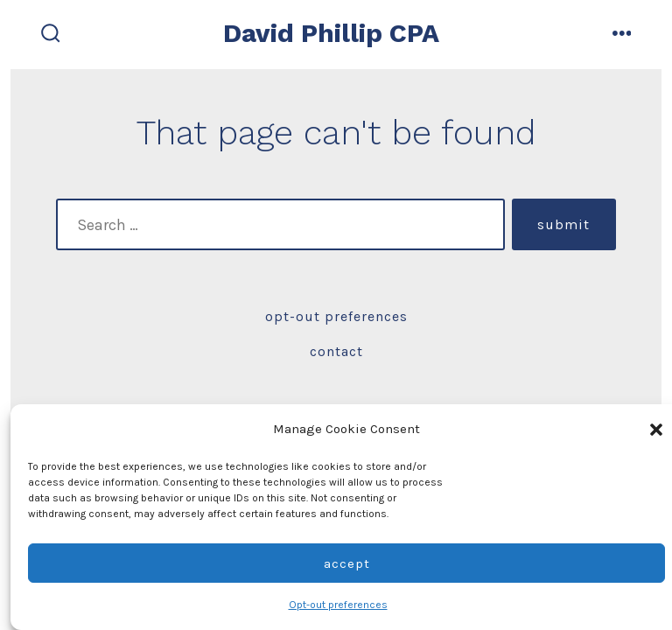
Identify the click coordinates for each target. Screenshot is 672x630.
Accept (347, 563)
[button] (656, 430)
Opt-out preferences (338, 605)
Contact (336, 351)
